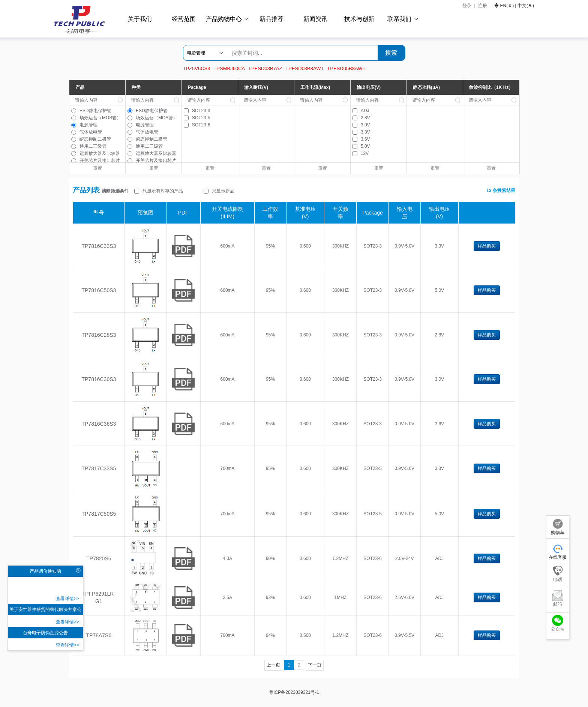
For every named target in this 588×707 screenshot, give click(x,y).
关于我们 (140, 19)
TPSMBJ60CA (229, 68)
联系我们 (399, 19)
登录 (467, 6)
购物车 (558, 527)
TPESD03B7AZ (265, 68)
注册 (483, 6)
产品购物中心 (224, 19)
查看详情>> (67, 599)
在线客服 (558, 552)
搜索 (391, 53)
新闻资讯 (315, 19)
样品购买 (487, 246)
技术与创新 (359, 19)
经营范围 (184, 19)
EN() (507, 6)
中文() (525, 6)
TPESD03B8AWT (304, 68)
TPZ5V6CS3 (197, 68)
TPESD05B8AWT (346, 68)
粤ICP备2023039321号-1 (294, 692)
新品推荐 (271, 19)
